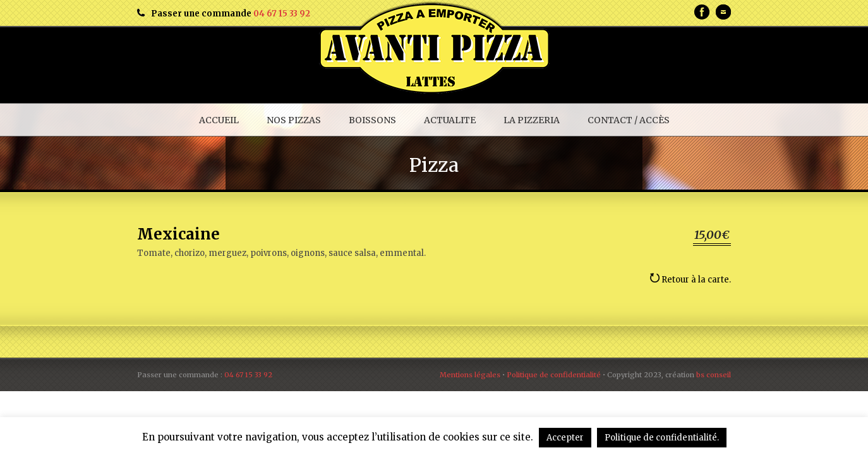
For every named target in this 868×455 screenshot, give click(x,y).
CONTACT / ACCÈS (629, 120)
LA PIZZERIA (532, 120)
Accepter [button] (565, 438)
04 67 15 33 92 (282, 14)
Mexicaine (178, 234)
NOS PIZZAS (294, 120)
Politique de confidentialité (554, 375)
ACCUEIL (219, 120)
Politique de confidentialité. (662, 438)
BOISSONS (372, 120)
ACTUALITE (450, 120)
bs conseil (714, 375)
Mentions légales (470, 375)
